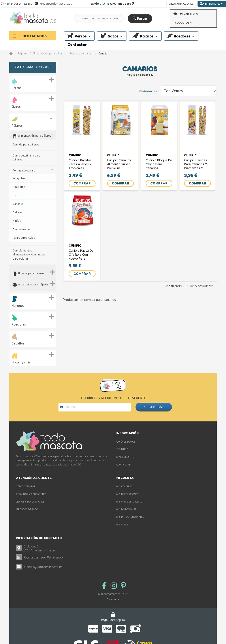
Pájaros (23, 54)
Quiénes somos (126, 438)
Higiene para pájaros (31, 274)
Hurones (18, 306)
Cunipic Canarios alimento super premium (119, 166)
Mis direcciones (126, 506)
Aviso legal (113, 596)
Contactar (123, 461)
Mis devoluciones (127, 491)
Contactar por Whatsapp (43, 554)
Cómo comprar (26, 483)
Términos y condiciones (31, 491)
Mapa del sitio (125, 453)
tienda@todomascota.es (43, 563)
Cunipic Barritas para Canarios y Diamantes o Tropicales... (196, 166)
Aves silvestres (21, 230)
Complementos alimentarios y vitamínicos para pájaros (29, 255)
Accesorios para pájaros (33, 285)
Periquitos (19, 179)
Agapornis (19, 187)
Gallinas (17, 213)
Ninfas (17, 221)
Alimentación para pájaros (49, 54)
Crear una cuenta (181, 4)
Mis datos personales (130, 513)
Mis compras (124, 483)
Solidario (122, 446)
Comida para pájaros (26, 145)
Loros (16, 196)
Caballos (18, 344)
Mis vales (122, 521)
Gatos (16, 107)
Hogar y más (21, 363)
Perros (16, 88)
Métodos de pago (27, 506)
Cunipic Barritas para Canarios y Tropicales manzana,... (80, 166)
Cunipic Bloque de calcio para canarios (159, 166)
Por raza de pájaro (81, 54)
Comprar (82, 185)
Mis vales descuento (129, 498)
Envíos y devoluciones (30, 498)
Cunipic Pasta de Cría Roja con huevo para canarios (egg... (81, 259)
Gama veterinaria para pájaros (26, 158)
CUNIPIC (75, 157)
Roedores (19, 325)
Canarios (18, 204)
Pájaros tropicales (24, 238)
